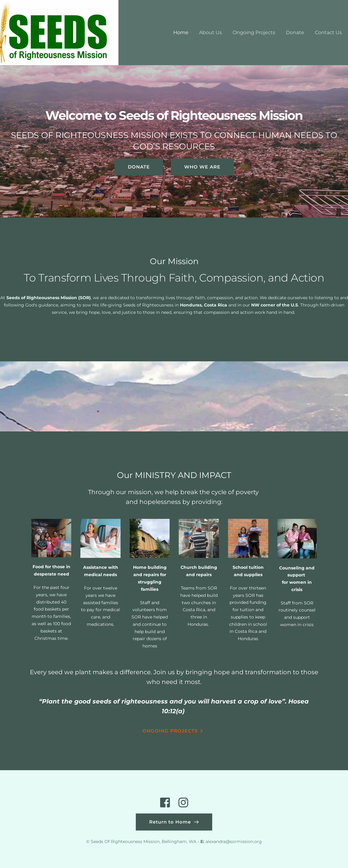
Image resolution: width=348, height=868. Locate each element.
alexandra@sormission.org (234, 841)
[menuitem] (181, 33)
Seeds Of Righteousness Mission (125, 841)
